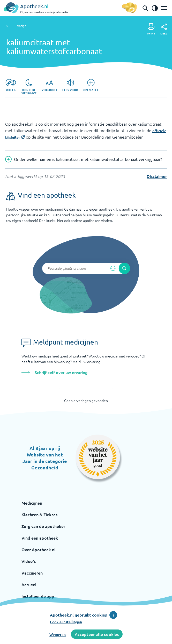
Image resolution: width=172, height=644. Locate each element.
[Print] (151, 29)
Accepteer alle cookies (97, 634)
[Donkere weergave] (29, 87)
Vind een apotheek (40, 538)
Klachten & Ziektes (39, 514)
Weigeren (58, 635)
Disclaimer (157, 176)
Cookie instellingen (66, 622)
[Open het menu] (164, 8)
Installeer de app (38, 596)
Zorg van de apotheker (43, 526)
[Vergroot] (49, 85)
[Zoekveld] (86, 268)
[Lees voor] (70, 85)
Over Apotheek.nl (39, 549)
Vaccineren (32, 573)
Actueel (29, 584)
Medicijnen (32, 503)
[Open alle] (91, 85)
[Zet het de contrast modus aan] (155, 8)
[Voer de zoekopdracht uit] (124, 268)
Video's (29, 561)
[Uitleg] (11, 85)
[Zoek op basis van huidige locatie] (113, 268)
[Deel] (164, 29)
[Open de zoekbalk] (145, 8)
